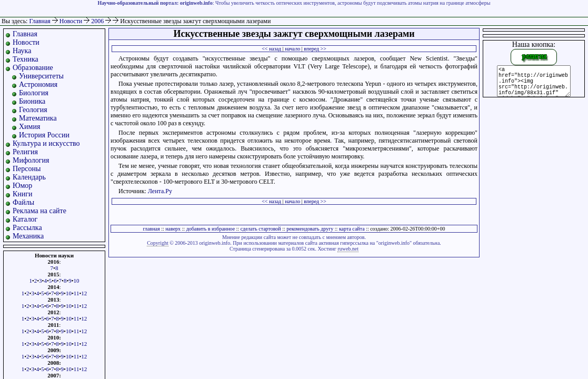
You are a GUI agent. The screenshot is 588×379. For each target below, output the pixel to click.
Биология (34, 93)
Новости (72, 21)
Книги (23, 194)
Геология (33, 110)
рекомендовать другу (310, 229)
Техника (26, 59)
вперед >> (315, 49)
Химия (29, 127)
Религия (25, 152)
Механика (28, 236)
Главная (39, 21)
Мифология (31, 160)
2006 (98, 21)
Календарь (29, 177)
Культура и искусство (46, 143)
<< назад (271, 49)
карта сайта (352, 229)
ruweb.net (348, 249)
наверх (173, 229)
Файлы (23, 202)
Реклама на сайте (39, 211)
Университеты (41, 76)
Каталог (25, 219)
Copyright (158, 243)
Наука (22, 51)
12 (84, 293)
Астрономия (38, 84)
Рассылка (27, 228)
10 (77, 281)
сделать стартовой (261, 229)
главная (151, 229)
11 (77, 293)
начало (292, 49)
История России (44, 135)
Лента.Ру (160, 191)
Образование (33, 68)
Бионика (32, 101)
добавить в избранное (211, 229)
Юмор (22, 186)
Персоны (27, 169)
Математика (38, 118)
